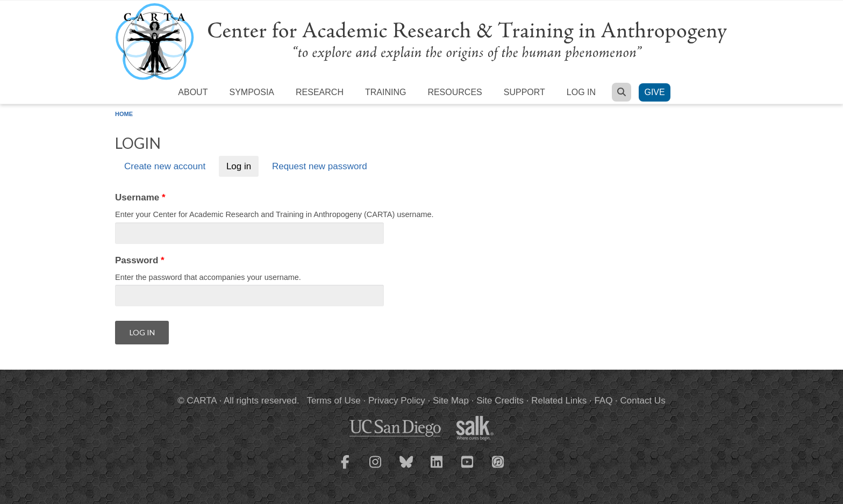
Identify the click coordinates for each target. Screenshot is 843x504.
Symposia (252, 92)
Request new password (320, 166)
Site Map (451, 401)
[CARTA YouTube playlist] (468, 469)
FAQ (603, 401)
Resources (455, 92)
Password (140, 260)
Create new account (165, 166)
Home (124, 114)
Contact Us (643, 401)
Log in (581, 92)
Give (654, 92)
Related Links (559, 401)
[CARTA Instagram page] (376, 469)
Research (320, 92)
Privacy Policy (397, 401)
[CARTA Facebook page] (345, 469)
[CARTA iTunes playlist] (498, 461)
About (193, 92)
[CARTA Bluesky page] (406, 469)
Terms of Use (334, 401)
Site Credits (500, 401)
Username (140, 197)
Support (524, 92)
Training (385, 92)
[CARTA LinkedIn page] (437, 469)
